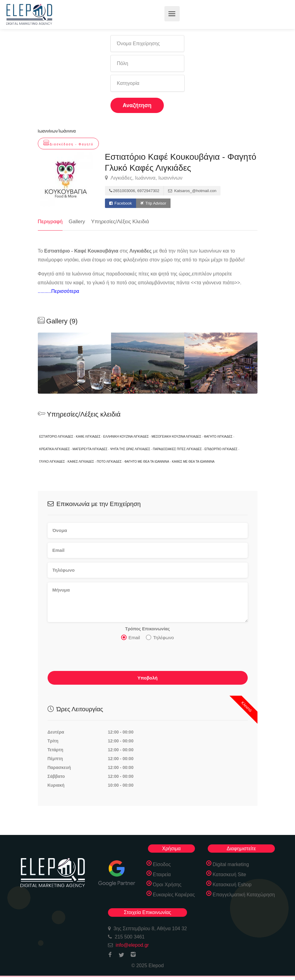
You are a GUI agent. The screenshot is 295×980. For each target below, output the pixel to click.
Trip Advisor (153, 203)
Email (131, 637)
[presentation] (94, 658)
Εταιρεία (162, 874)
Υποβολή (147, 678)
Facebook (121, 203)
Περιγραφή (50, 222)
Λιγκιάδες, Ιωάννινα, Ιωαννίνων (144, 178)
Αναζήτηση (137, 105)
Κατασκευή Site (229, 874)
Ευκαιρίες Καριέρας (174, 895)
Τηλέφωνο (160, 637)
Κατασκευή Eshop (232, 885)
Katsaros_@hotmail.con (192, 191)
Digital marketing (231, 864)
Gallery (77, 222)
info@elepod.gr (132, 945)
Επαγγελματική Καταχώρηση (244, 895)
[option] (148, 363)
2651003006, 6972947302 (134, 191)
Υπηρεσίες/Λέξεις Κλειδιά (120, 222)
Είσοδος (162, 864)
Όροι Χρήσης (167, 885)
